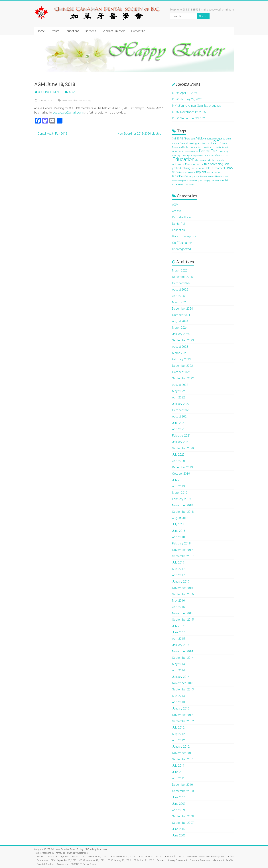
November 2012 (183, 715)
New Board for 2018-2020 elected (141, 134)
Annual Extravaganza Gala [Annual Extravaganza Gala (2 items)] (217, 139)
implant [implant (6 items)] (201, 172)
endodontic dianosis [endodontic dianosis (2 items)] (214, 160)
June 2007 (179, 829)
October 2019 (181, 474)
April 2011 (178, 778)
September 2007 (183, 823)
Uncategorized (181, 249)
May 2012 (178, 734)
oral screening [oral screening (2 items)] (192, 181)
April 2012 (178, 740)
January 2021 (181, 442)
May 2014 (178, 664)
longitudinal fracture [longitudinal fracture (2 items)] (199, 177)
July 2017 (178, 562)
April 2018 (178, 537)
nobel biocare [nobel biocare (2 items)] (217, 177)
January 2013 (181, 708)
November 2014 (183, 651)
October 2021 (181, 410)
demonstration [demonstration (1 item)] (192, 152)
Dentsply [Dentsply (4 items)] (223, 151)
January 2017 (181, 582)
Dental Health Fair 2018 (51, 134)
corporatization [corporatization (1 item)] (208, 147)
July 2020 (178, 455)
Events (55, 31)
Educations (72, 31)
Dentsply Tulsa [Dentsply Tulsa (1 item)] (179, 156)
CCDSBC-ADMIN (48, 92)
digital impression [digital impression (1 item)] (195, 156)
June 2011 (179, 772)
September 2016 (183, 594)
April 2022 (178, 397)
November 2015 (183, 613)
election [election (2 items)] (199, 160)
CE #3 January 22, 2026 (187, 99)
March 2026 (180, 271)
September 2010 (183, 791)
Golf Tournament (183, 243)
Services (91, 31)
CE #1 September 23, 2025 (189, 118)
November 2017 (183, 550)
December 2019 (182, 467)
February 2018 (181, 543)
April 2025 (178, 296)
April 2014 (178, 670)
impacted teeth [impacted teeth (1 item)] (188, 173)
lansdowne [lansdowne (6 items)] (180, 176)
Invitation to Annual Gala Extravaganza (197, 106)
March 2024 (180, 328)
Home (41, 31)
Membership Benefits (223, 860)
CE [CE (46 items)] (216, 142)
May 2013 (178, 696)
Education (178, 230)
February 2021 (181, 436)
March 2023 (180, 353)
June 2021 (179, 423)
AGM (72, 92)
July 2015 (178, 626)
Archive (177, 211)
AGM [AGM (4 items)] (199, 138)
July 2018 (178, 524)
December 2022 (182, 366)
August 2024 (180, 321)
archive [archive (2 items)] (201, 143)
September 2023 (183, 340)
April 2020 (178, 461)
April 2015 (178, 639)
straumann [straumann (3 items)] (179, 184)
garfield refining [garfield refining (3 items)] (181, 168)
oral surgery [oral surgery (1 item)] (205, 181)
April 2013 (178, 702)
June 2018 (179, 531)
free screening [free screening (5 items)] (214, 164)
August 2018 (180, 518)
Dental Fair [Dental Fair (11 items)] (208, 151)
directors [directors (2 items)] (226, 156)
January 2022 (181, 404)
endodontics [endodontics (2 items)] (178, 164)
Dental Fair (179, 224)
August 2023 (180, 347)
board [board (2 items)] (209, 143)
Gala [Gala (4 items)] (227, 164)
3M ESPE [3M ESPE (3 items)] (177, 139)
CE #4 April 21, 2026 (185, 93)
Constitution (52, 857)
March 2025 (180, 302)
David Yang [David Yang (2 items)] (178, 152)
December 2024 (182, 309)
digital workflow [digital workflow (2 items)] (212, 156)
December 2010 (182, 785)
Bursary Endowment (177, 860)
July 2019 (178, 480)
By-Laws (65, 857)
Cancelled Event (182, 217)
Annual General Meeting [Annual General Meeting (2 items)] (184, 143)
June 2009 (179, 804)
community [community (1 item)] (195, 147)
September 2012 (183, 721)
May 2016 (178, 601)
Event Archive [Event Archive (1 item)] (197, 164)
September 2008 (183, 816)
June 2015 (179, 632)
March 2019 (180, 493)
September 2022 (183, 378)
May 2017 (178, 569)
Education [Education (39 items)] (183, 159)
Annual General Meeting (79, 101)
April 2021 (178, 429)
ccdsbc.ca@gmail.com (68, 113)
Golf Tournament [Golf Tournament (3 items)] (215, 168)
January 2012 (181, 747)
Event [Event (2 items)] (188, 164)
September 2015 (183, 620)
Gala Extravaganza (184, 236)
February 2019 (181, 499)
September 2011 (183, 759)
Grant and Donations (200, 860)
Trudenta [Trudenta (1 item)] (190, 185)
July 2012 (178, 728)
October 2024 (181, 315)
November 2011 (183, 753)
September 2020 (183, 448)
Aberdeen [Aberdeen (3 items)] (189, 139)
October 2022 (181, 372)
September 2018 (183, 512)
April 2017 (178, 575)
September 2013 (183, 689)
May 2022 (178, 391)
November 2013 (183, 683)
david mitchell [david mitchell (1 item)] (221, 147)
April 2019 (178, 486)
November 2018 (183, 505)
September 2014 (183, 658)
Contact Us (138, 31)
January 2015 (181, 645)
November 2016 (183, 588)
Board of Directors (114, 31)
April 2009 (178, 810)
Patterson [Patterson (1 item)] (215, 181)
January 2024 (181, 334)
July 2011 (178, 766)
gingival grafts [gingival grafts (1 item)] (198, 168)
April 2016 (178, 607)
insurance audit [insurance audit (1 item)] (214, 173)
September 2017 (183, 556)
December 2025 (182, 277)
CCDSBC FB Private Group (83, 864)
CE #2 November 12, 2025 (189, 112)
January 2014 (181, 677)
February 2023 (181, 359)
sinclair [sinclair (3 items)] (224, 180)
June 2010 (179, 797)
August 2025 (180, 290)
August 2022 (180, 385)
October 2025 (181, 283)
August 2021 (180, 416)
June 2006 (179, 835)
